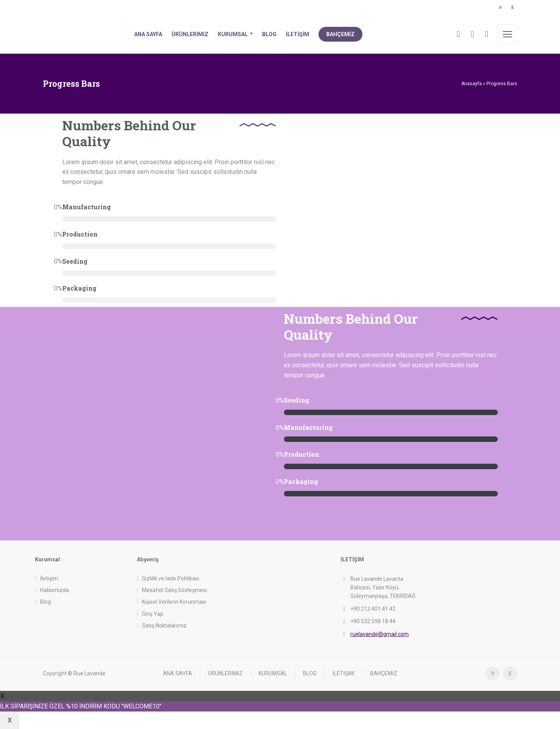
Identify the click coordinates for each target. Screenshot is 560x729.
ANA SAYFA (178, 673)
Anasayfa (472, 84)
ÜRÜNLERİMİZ (225, 673)
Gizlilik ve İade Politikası (171, 578)
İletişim (49, 578)
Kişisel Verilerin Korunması (174, 602)
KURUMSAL (273, 673)
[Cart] (472, 34)
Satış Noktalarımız (164, 626)
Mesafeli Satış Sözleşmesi (174, 590)
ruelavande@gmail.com (380, 634)
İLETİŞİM (343, 673)
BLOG (310, 673)
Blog (45, 602)
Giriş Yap (153, 614)
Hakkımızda (54, 590)
